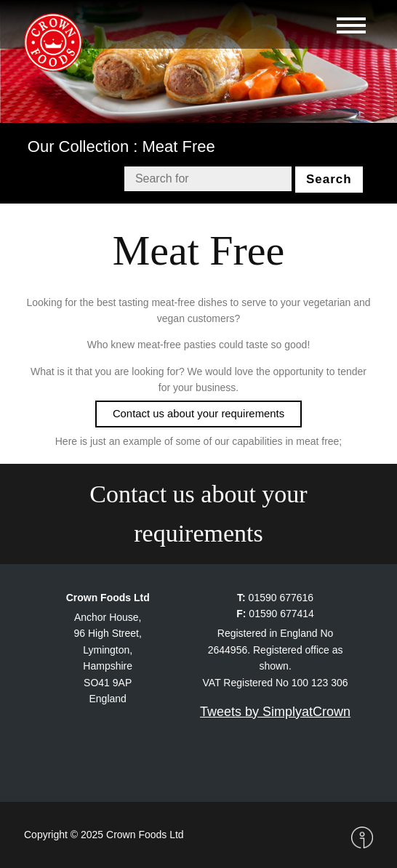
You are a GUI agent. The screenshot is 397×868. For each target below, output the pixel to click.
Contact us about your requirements (198, 514)
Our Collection (78, 146)
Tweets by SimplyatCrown (275, 712)
